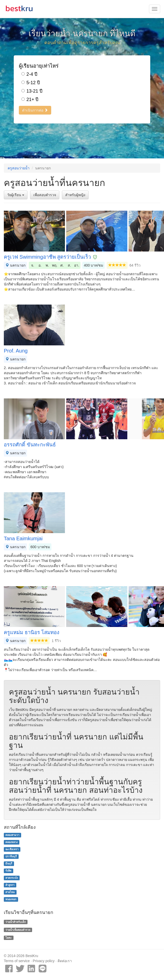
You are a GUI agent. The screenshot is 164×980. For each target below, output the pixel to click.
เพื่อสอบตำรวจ (45, 195)
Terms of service (17, 961)
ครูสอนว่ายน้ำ (19, 168)
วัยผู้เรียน (16, 195)
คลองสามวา (12, 835)
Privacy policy (44, 961)
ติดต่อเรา (65, 961)
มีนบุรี (9, 863)
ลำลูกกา (10, 885)
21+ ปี (30, 99)
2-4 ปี (29, 74)
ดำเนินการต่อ (35, 110)
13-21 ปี (32, 91)
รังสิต (8, 871)
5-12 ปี (31, 83)
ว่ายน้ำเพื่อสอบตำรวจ (18, 930)
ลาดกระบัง (12, 878)
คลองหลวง (11, 842)
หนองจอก (11, 899)
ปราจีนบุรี (11, 856)
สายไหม (10, 892)
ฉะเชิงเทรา (12, 849)
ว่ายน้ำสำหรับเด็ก (16, 922)
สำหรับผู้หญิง (75, 195)
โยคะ (9, 938)
